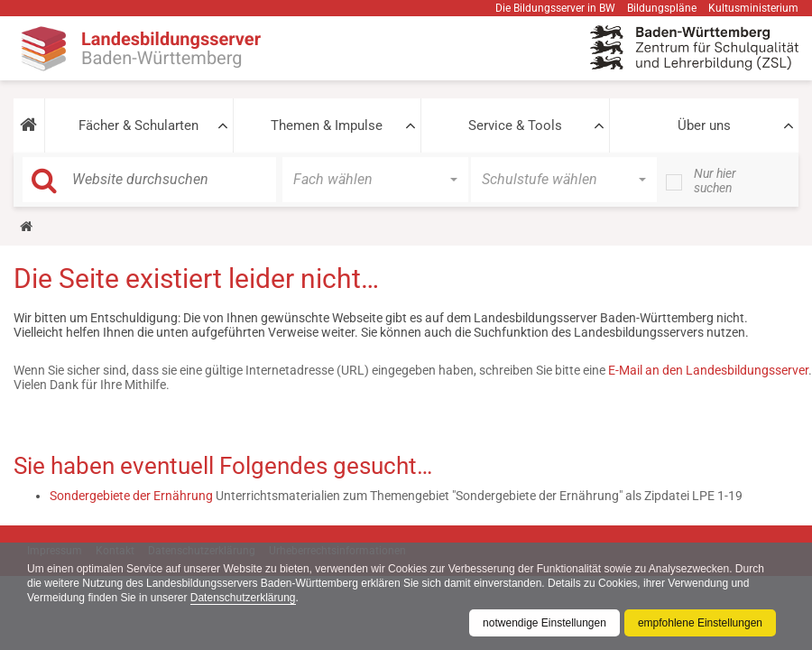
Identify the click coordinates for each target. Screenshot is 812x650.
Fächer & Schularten (138, 125)
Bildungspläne (662, 8)
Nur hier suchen (715, 181)
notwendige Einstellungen (544, 623)
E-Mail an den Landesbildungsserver (708, 370)
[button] (29, 125)
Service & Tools (515, 125)
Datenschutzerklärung (243, 598)
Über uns (704, 125)
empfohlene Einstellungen (700, 623)
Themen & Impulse (327, 125)
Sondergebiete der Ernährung (131, 496)
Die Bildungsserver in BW (555, 8)
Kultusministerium (753, 8)
